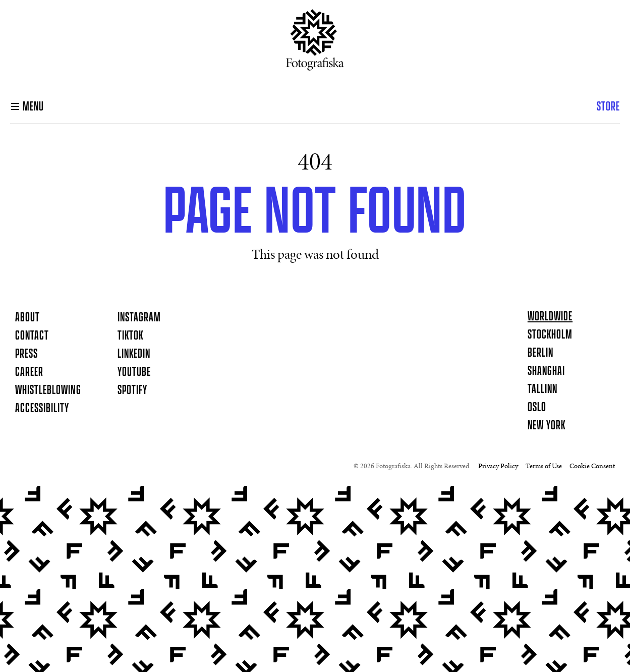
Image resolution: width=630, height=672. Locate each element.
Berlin (540, 353)
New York (547, 426)
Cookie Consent (592, 467)
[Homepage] (315, 44)
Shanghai (546, 371)
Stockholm (550, 335)
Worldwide (550, 317)
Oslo (537, 408)
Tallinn (542, 389)
